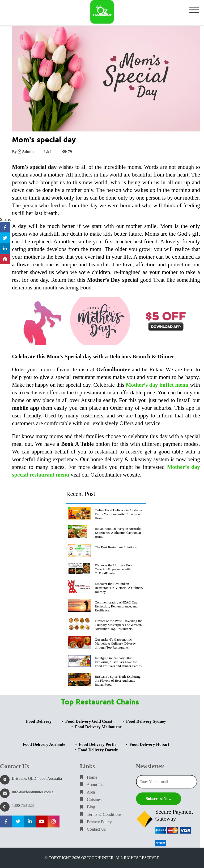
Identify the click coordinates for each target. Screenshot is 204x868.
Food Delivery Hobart (149, 744)
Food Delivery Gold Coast (89, 721)
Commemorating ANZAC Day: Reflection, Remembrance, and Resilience (117, 606)
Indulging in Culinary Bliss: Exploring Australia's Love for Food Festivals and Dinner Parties (118, 662)
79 (67, 152)
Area (87, 792)
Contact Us (93, 829)
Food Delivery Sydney (146, 721)
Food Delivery (39, 721)
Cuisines (91, 799)
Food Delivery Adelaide (44, 744)
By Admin (23, 152)
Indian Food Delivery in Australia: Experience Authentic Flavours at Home (119, 533)
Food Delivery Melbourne (98, 727)
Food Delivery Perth (97, 744)
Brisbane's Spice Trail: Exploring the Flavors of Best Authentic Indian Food (118, 680)
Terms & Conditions (101, 814)
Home (89, 777)
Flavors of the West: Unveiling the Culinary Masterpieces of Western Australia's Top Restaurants (119, 625)
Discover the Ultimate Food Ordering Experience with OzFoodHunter (114, 569)
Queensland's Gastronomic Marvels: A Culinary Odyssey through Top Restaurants (115, 643)
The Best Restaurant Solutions (116, 547)
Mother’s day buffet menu (157, 385)
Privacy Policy (96, 822)
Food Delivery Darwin (98, 750)
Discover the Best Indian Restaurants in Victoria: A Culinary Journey (119, 588)
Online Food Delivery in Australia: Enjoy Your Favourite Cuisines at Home (119, 514)
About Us (92, 785)
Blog (88, 807)
